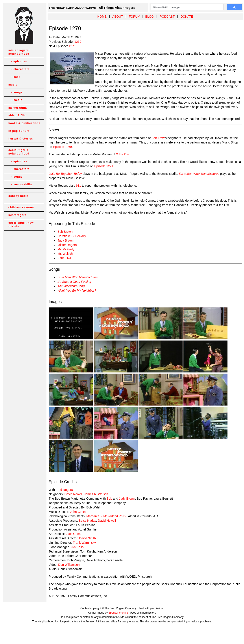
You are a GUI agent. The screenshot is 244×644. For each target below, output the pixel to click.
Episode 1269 (62, 147)
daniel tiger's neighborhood (19, 152)
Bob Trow (158, 138)
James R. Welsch (96, 494)
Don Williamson (69, 565)
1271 (72, 46)
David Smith (87, 538)
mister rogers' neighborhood (19, 52)
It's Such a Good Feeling (74, 282)
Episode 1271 (104, 166)
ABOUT (118, 17)
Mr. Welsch (65, 254)
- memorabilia (20, 184)
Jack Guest (74, 534)
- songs (16, 92)
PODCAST (167, 17)
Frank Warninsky (84, 543)
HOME (102, 17)
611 (79, 186)
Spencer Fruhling (118, 613)
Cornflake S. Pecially (72, 236)
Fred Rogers (64, 490)
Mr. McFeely (66, 249)
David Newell (74, 494)
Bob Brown (65, 232)
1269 (78, 42)
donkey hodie (18, 196)
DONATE (187, 17)
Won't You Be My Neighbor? (77, 290)
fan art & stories (21, 139)
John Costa (78, 512)
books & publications (24, 123)
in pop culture (19, 131)
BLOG (149, 17)
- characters (19, 69)
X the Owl (123, 154)
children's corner (21, 207)
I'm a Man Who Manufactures (78, 277)
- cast (14, 77)
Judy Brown (66, 240)
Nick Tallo (77, 547)
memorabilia (18, 108)
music (13, 85)
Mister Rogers (67, 245)
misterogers (17, 215)
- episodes (18, 61)
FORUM (134, 17)
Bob (109, 499)
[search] (187, 7)
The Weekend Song (71, 286)
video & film (17, 115)
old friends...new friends (21, 225)
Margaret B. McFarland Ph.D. (106, 516)
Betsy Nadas (87, 521)
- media (15, 100)
